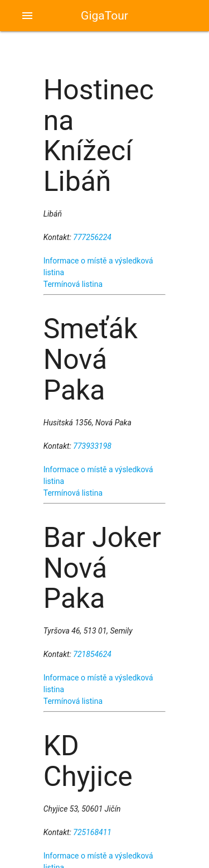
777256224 (92, 237)
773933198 (92, 446)
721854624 (92, 654)
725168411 (92, 832)
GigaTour (104, 16)
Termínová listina (73, 284)
